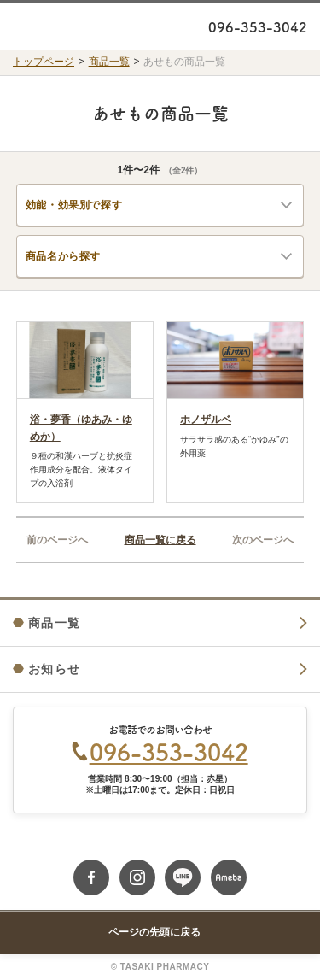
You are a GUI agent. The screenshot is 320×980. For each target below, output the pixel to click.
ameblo (229, 877)
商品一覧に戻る (160, 540)
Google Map (160, 844)
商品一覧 (109, 62)
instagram (137, 877)
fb (91, 877)
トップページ (44, 62)
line (183, 877)
